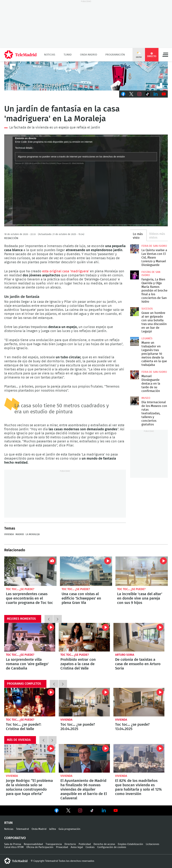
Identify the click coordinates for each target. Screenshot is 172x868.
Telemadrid (22, 829)
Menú (165, 55)
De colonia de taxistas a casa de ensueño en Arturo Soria (139, 637)
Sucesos (147, 309)
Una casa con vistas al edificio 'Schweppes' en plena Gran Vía (86, 571)
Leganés (147, 338)
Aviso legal (77, 847)
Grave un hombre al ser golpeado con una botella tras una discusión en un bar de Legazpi (135, 312)
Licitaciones (153, 844)
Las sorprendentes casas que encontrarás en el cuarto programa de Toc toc (30, 571)
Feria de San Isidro (154, 246)
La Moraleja (33, 534)
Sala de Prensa (13, 844)
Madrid (20, 534)
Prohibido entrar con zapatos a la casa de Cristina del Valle (84, 637)
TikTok (148, 94)
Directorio (70, 844)
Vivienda (9, 534)
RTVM (8, 823)
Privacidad (62, 847)
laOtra (52, 829)
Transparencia (54, 844)
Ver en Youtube (116, 810)
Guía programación (69, 829)
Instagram (139, 94)
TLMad (68, 55)
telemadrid (16, 861)
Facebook (123, 94)
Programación (115, 55)
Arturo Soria (125, 655)
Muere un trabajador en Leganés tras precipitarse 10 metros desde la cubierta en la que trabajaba (135, 341)
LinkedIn (156, 94)
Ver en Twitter (68, 811)
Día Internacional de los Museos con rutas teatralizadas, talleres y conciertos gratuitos (135, 401)
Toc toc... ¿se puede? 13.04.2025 (139, 702)
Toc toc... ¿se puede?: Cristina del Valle (30, 702)
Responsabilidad (33, 844)
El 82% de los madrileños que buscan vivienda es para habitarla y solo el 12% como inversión (139, 758)
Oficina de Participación (40, 847)
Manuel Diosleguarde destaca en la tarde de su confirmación (135, 375)
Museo (146, 398)
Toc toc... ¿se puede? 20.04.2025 (84, 702)
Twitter (131, 94)
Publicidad (85, 844)
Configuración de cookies (112, 847)
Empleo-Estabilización (130, 844)
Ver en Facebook (57, 811)
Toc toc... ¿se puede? (20, 589)
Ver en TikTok (92, 811)
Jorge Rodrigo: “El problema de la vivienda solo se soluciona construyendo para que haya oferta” (30, 758)
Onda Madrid (89, 55)
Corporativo (15, 838)
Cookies (90, 847)
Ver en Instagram (80, 810)
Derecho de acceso (104, 844)
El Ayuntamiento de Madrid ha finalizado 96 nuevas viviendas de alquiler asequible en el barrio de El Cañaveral (84, 758)
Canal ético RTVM (14, 847)
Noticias (50, 55)
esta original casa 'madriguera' (66, 271)
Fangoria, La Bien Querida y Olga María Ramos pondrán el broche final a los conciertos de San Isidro (135, 275)
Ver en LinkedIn (104, 810)
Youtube (164, 94)
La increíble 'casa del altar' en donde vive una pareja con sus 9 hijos (142, 571)
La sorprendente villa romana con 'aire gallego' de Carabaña (30, 637)
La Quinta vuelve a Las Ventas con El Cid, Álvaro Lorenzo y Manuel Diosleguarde (135, 249)
